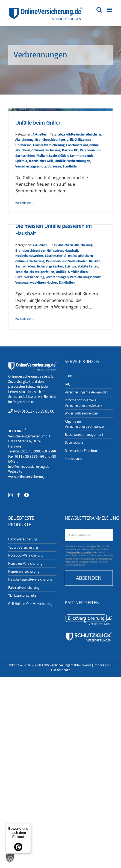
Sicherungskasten (50, 266)
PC (76, 150)
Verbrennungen (79, 161)
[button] (10, 858)
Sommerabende (82, 156)
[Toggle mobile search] (99, 10)
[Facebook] (19, 495)
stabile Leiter (88, 266)
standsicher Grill (41, 161)
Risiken (42, 156)
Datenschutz (60, 670)
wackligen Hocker (44, 283)
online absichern (80, 256)
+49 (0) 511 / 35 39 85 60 (34, 411)
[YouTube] (26, 495)
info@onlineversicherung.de (29, 467)
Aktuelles (40, 134)
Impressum (102, 665)
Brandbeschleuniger (50, 140)
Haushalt (71, 251)
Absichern (93, 134)
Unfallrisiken (78, 272)
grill (70, 140)
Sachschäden (59, 156)
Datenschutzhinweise (80, 552)
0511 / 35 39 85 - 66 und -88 (36, 456)
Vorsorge (54, 166)
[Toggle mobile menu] (110, 10)
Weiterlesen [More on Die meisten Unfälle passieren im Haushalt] (23, 319)
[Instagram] (10, 495)
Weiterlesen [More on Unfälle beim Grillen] (23, 203)
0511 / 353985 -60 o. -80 (38, 451)
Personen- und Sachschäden (67, 261)
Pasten (67, 150)
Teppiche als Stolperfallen (35, 272)
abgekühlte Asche (71, 134)
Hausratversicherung (49, 145)
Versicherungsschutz (31, 166)
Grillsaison (23, 145)
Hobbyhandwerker (29, 256)
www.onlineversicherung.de (29, 477)
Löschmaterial (77, 145)
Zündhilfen (70, 166)
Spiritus (21, 161)
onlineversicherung (46, 150)
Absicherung (24, 140)
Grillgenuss (83, 140)
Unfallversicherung (30, 277)
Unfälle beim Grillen (38, 123)
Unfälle (60, 161)
